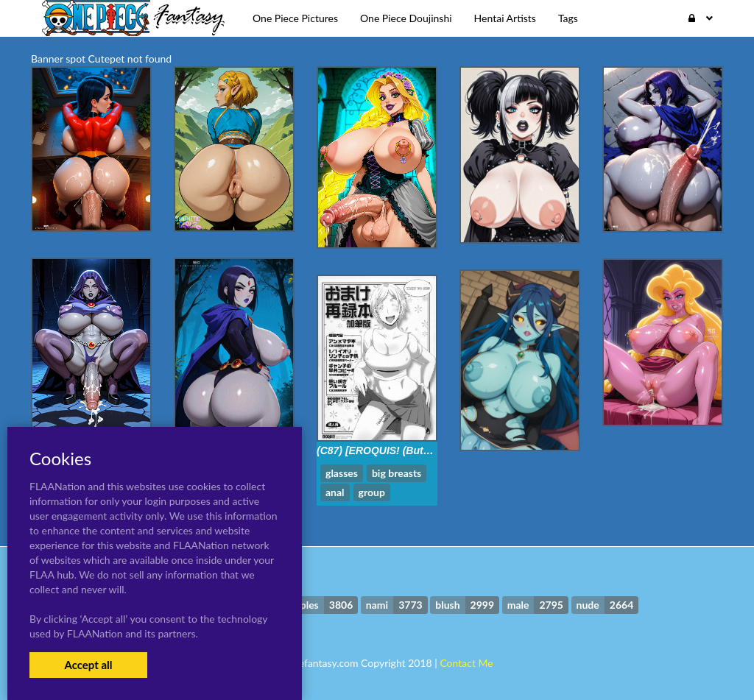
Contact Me (466, 663)
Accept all (88, 665)
